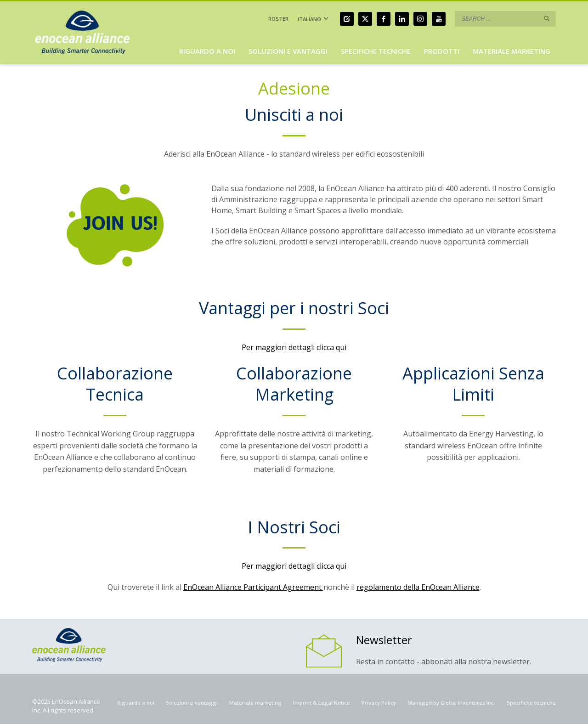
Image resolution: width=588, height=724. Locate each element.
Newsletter (384, 640)
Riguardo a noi (136, 703)
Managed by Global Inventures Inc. (451, 703)
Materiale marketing (255, 703)
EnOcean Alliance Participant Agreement (253, 587)
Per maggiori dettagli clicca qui (294, 347)
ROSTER (278, 19)
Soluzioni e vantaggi (192, 703)
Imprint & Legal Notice (322, 703)
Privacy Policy (379, 703)
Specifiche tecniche (531, 703)
